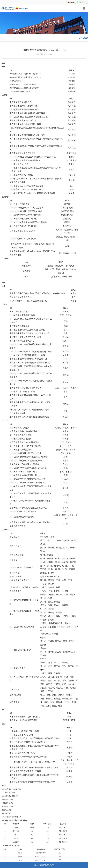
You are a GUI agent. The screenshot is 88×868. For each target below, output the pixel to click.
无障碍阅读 (71, 2)
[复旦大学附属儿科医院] (15, 9)
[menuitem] (84, 9)
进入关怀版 (82, 2)
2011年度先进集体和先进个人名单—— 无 (44, 50)
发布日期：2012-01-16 (44, 54)
